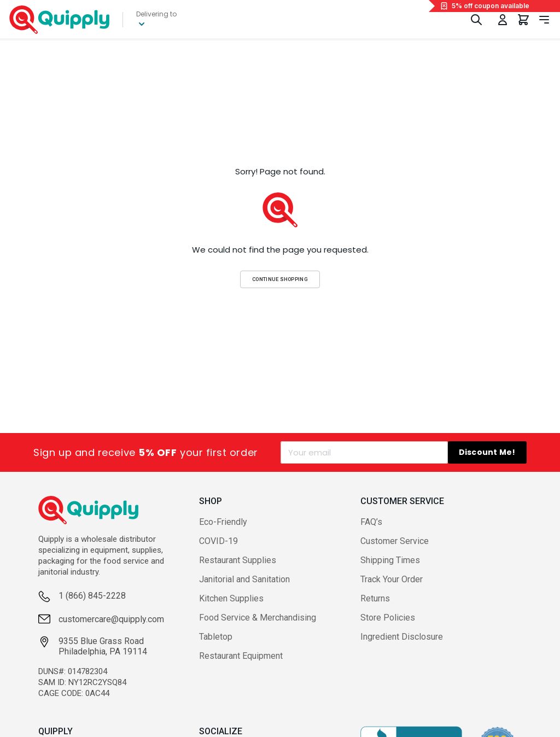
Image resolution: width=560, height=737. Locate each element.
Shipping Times (390, 560)
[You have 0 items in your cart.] (523, 20)
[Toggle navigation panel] (544, 20)
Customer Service (395, 541)
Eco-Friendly (223, 522)
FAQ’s (371, 522)
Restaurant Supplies (238, 560)
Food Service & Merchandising (258, 618)
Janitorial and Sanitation (244, 579)
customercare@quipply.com (111, 619)
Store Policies (388, 618)
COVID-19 (218, 541)
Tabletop (216, 637)
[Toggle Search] (476, 20)
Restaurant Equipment (241, 656)
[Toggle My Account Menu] (503, 20)
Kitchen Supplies (231, 598)
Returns (375, 598)
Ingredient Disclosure (402, 637)
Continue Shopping (280, 279)
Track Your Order (392, 579)
